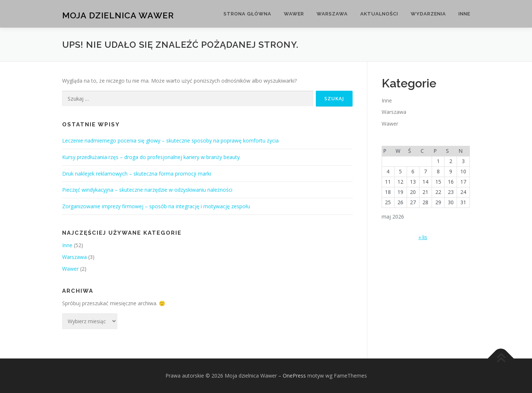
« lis (423, 237)
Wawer (294, 14)
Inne (464, 14)
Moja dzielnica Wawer (118, 15)
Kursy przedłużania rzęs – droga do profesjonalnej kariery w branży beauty (151, 157)
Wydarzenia (428, 14)
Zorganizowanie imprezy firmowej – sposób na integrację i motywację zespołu (156, 206)
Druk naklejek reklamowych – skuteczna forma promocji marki (137, 174)
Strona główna (247, 14)
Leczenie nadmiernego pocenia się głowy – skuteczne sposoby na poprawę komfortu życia (170, 140)
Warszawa (332, 14)
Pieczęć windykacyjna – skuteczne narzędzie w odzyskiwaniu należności (147, 190)
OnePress (294, 376)
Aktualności (379, 14)
